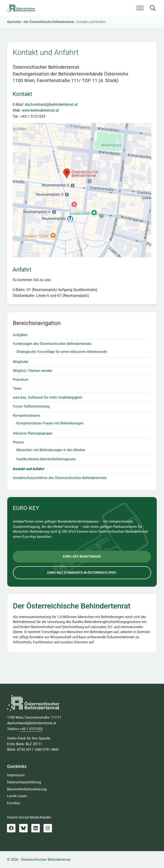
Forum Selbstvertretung (31, 406)
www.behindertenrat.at (40, 110)
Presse (18, 442)
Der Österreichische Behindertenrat (72, 606)
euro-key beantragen (82, 556)
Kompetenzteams (27, 415)
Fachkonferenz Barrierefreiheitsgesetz (46, 459)
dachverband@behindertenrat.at (51, 104)
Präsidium (21, 380)
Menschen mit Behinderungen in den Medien (51, 450)
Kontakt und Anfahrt (29, 469)
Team (17, 389)
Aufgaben (20, 335)
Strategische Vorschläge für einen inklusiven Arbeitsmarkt (62, 352)
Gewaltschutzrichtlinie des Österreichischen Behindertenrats (60, 478)
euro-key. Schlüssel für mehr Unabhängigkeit (47, 397)
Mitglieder (21, 362)
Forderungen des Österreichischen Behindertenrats (52, 344)
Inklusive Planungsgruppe (33, 433)
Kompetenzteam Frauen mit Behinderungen (50, 423)
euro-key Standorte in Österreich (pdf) (82, 573)
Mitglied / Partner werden (33, 371)
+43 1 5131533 (31, 729)
